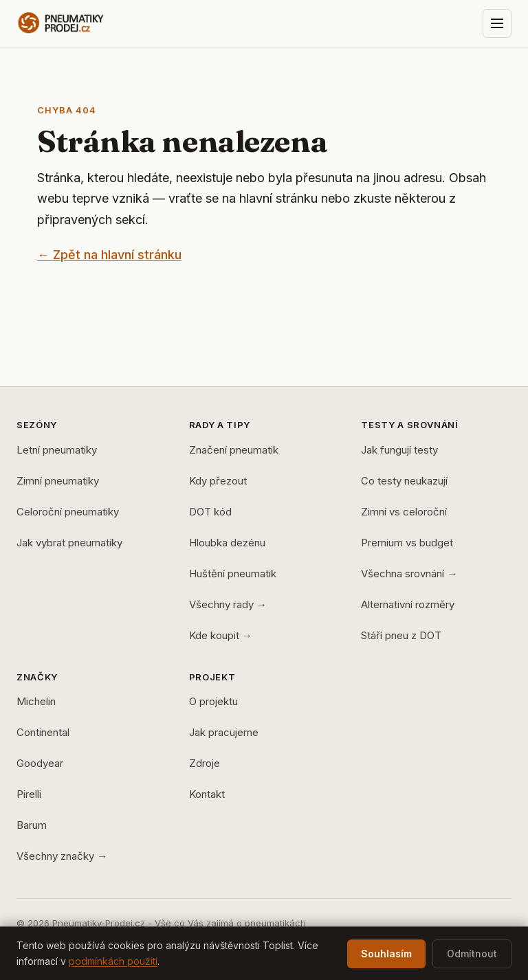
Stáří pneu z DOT (401, 635)
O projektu (213, 701)
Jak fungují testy (399, 450)
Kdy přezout (218, 481)
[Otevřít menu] (497, 23)
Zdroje (205, 763)
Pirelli (29, 794)
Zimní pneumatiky (58, 481)
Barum (32, 825)
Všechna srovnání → (409, 573)
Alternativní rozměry (408, 604)
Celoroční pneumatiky (68, 512)
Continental (43, 732)
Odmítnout (472, 954)
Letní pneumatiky (57, 450)
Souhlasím (386, 954)
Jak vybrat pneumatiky (69, 543)
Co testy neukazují (404, 481)
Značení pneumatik (234, 450)
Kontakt (207, 794)
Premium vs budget (407, 543)
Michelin (36, 701)
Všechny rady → (228, 604)
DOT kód (210, 512)
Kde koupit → (221, 635)
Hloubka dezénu (227, 543)
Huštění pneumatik (233, 573)
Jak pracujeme (224, 732)
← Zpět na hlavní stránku (109, 255)
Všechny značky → (62, 856)
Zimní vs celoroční (404, 512)
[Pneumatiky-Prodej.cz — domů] (86, 23)
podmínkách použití (113, 961)
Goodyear (40, 763)
